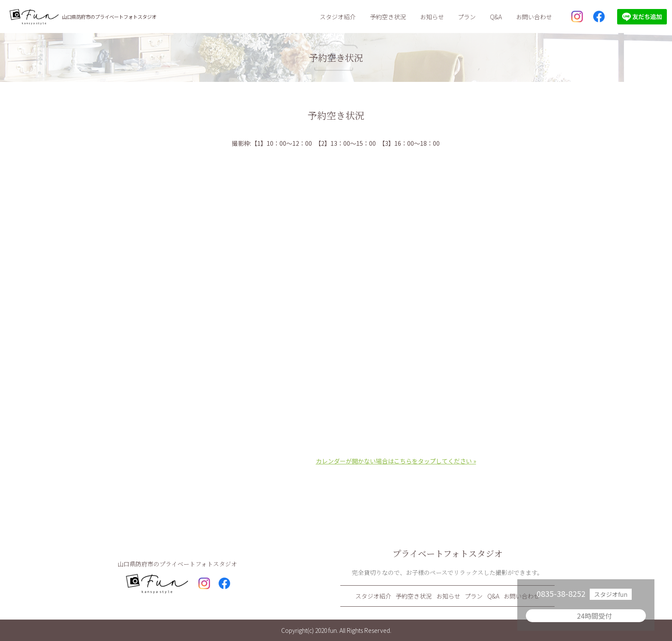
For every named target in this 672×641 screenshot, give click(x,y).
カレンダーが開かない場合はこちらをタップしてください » (396, 461)
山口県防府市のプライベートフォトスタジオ (109, 17)
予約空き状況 (388, 17)
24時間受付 (594, 616)
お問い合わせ (534, 17)
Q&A (496, 17)
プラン (467, 17)
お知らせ (432, 17)
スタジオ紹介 (338, 17)
